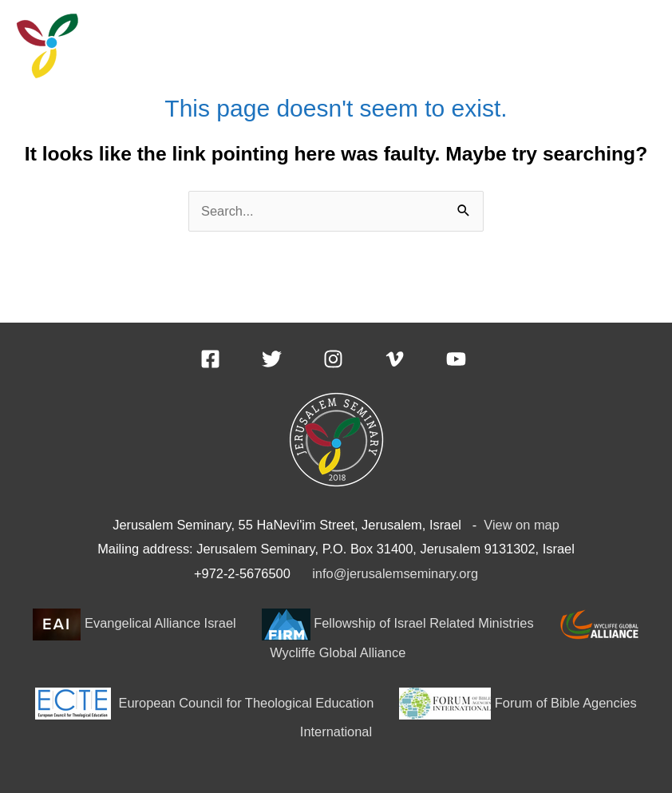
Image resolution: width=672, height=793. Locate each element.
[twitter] (291, 359)
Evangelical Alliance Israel (134, 623)
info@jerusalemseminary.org (395, 573)
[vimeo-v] (414, 359)
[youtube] (459, 359)
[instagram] (352, 359)
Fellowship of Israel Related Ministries (398, 623)
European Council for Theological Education (206, 703)
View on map (522, 525)
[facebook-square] (229, 359)
